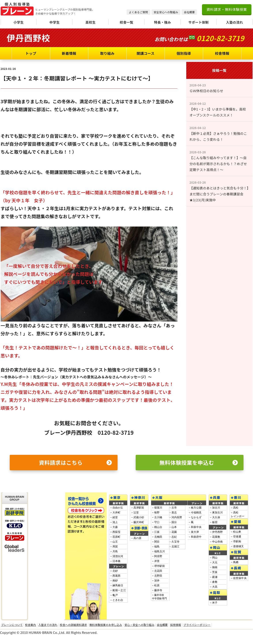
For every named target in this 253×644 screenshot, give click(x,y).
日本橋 (117, 561)
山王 (115, 542)
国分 (174, 522)
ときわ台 (118, 600)
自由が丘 (118, 508)
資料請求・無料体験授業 (227, 9)
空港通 (237, 537)
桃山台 (158, 527)
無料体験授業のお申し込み (106, 625)
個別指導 (184, 53)
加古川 (216, 508)
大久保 (216, 517)
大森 (115, 527)
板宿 (215, 522)
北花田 (158, 571)
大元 (215, 562)
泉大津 (195, 532)
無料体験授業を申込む (199, 463)
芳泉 (215, 572)
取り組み (107, 53)
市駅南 (237, 541)
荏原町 (117, 537)
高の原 (138, 538)
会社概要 (189, 12)
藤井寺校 (160, 598)
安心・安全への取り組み (139, 625)
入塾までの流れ (48, 625)
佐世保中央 (240, 578)
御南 (215, 567)
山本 (174, 527)
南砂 (115, 581)
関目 (157, 542)
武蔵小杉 (139, 517)
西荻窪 (117, 532)
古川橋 (158, 517)
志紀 (174, 537)
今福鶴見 (196, 513)
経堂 (115, 517)
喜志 (174, 513)
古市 (174, 508)
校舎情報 (222, 53)
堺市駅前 (160, 566)
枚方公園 (196, 508)
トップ (31, 53)
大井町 (117, 513)
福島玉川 (160, 551)
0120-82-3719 (220, 38)
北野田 (158, 576)
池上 (115, 522)
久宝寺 (176, 542)
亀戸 (115, 595)
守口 (157, 522)
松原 (157, 585)
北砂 (115, 571)
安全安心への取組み (166, 12)
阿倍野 (158, 556)
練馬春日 (118, 585)
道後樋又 (239, 546)
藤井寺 (158, 590)
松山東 (237, 532)
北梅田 (158, 537)
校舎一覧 (126, 22)
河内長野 (177, 517)
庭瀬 (215, 577)
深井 (157, 581)
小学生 (19, 22)
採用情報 (176, 625)
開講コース (146, 53)
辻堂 (136, 513)
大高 (215, 587)
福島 (157, 547)
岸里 (157, 561)
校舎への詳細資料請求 (73, 625)
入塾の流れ (235, 22)
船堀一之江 (119, 590)
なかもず (196, 517)
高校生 (91, 22)
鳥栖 (236, 562)
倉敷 (215, 582)
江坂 (157, 532)
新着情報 (69, 53)
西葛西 (117, 576)
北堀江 (176, 547)
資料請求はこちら (75, 463)
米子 (215, 603)
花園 (174, 532)
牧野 (157, 513)
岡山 (215, 558)
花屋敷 (216, 537)
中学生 (55, 22)
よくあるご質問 (138, 12)
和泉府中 (196, 537)
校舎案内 (30, 625)
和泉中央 (196, 527)
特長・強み (163, 22)
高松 (236, 508)
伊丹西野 (218, 532)
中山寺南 (218, 542)
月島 (115, 551)
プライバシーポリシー (197, 625)
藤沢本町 (139, 522)
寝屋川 (158, 508)
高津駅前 (139, 508)
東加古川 (218, 513)
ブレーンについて (12, 625)
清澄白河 (118, 556)
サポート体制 (198, 22)
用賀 (115, 547)
